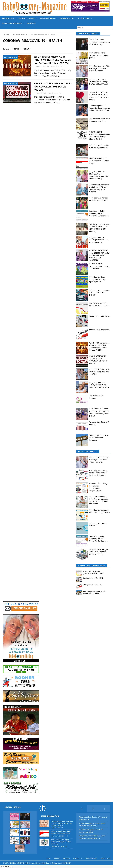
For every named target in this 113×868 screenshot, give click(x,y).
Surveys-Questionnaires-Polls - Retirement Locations (99, 437)
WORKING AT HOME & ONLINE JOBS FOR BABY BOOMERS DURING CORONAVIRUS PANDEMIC (99, 255)
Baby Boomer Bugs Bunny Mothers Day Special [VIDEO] (97, 279)
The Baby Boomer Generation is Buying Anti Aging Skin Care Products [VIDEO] (62, 823)
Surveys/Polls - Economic (99, 330)
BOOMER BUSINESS (47, 18)
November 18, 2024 (42, 67)
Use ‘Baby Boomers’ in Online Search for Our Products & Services (98, 473)
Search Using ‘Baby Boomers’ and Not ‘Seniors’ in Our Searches (99, 213)
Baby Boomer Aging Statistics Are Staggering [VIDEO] (99, 55)
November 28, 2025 (58, 836)
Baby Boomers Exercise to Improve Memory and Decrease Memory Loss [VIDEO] (99, 412)
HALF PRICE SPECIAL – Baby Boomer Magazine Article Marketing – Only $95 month (99, 500)
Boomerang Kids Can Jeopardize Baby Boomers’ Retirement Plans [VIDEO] (100, 108)
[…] (58, 76)
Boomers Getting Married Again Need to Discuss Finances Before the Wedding (99, 188)
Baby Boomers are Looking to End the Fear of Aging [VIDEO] (99, 240)
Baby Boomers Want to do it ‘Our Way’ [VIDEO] (99, 199)
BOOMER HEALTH (66, 18)
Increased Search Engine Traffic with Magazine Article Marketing (99, 552)
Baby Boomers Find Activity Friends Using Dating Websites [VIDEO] (99, 385)
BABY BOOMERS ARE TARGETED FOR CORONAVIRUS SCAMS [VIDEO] (53, 87)
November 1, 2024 (58, 846)
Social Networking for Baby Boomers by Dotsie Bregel (99, 161)
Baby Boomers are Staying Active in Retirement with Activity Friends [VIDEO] (99, 175)
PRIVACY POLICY (106, 858)
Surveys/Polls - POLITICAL (100, 316)
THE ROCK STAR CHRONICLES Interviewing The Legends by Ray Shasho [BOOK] (99, 135)
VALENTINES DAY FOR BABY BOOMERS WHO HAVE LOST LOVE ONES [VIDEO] (99, 96)
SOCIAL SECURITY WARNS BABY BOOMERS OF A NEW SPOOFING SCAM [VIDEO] (100, 228)
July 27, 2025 (56, 828)
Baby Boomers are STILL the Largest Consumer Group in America (99, 68)
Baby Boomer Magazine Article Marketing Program (100, 511)
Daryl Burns (56, 67)
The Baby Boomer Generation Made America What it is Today (100, 42)
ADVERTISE (31, 23)
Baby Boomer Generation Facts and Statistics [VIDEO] (99, 292)
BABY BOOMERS (8, 18)
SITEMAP (57, 858)
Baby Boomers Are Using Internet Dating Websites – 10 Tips (99, 372)
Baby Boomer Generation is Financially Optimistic (99, 146)
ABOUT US (66, 858)
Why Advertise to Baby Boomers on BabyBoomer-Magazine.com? (98, 487)
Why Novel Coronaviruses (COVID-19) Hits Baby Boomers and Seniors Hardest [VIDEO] (52, 60)
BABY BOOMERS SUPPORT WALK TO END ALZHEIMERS (99, 266)
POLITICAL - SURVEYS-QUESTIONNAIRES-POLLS (100, 304)
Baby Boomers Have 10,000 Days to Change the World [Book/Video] (98, 82)
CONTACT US (78, 858)
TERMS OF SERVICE (91, 858)
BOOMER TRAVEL (84, 18)
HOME (48, 858)
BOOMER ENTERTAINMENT (12, 23)
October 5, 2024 (40, 93)
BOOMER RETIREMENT (27, 18)
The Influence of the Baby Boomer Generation (99, 120)
